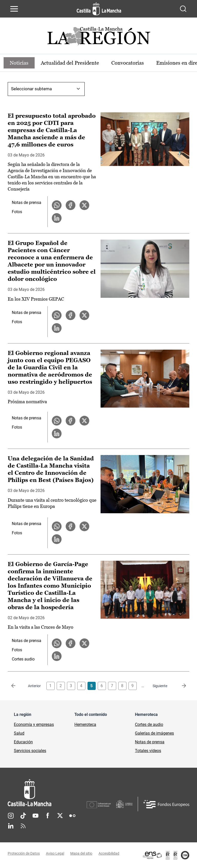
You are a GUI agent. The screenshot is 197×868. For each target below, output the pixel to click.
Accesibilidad (109, 853)
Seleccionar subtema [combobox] (31, 89)
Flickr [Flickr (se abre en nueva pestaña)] (72, 816)
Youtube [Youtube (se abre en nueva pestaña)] (35, 816)
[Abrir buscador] (183, 9)
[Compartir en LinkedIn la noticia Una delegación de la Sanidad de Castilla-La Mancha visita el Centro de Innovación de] (57, 539)
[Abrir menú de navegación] (14, 9)
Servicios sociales (30, 751)
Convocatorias (128, 63)
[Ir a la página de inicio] (99, 9)
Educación (23, 742)
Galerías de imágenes (154, 733)
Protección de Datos (24, 853)
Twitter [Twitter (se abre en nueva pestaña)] (60, 816)
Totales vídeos (148, 751)
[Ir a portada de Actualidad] (98, 38)
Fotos (17, 212)
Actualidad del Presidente (70, 63)
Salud (19, 733)
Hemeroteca (85, 724)
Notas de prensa (27, 203)
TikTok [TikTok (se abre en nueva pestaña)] (23, 816)
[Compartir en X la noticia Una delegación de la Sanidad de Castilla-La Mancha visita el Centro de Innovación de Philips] (84, 526)
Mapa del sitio (81, 853)
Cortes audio (23, 659)
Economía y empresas (34, 724)
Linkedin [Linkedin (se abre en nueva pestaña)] (11, 826)
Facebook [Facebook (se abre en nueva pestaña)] (48, 816)
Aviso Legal (55, 853)
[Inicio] (47, 793)
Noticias (19, 63)
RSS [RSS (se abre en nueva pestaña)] (23, 826)
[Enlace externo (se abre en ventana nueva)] (166, 855)
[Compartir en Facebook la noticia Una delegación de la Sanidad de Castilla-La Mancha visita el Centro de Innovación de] (71, 526)
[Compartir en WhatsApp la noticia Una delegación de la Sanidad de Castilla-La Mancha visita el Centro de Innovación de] (57, 526)
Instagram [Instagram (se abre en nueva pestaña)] (11, 816)
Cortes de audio (149, 724)
